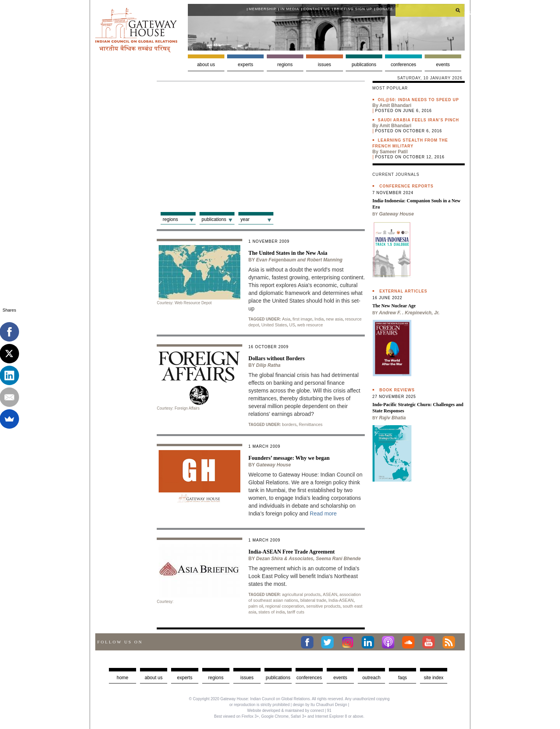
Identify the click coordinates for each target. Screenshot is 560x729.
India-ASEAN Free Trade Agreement (292, 552)
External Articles (403, 291)
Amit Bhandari (395, 105)
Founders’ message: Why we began (289, 458)
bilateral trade (313, 600)
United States (274, 325)
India (319, 319)
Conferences (403, 65)
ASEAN (330, 594)
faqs (403, 678)
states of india (272, 612)
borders (289, 424)
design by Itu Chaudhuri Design (320, 705)
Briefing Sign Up (353, 9)
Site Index (434, 678)
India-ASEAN (341, 600)
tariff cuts (296, 612)
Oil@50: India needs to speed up (419, 100)
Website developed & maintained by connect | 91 (289, 711)
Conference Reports (407, 186)
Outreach (372, 678)
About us (206, 65)
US (292, 325)
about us (154, 678)
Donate (385, 9)
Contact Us (317, 9)
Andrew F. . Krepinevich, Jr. (409, 313)
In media (290, 9)
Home (122, 678)
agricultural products (301, 594)
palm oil (256, 606)
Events (443, 65)
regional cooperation (285, 606)
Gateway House (274, 465)
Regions (285, 65)
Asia (286, 319)
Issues (324, 65)
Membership (263, 9)
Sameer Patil (394, 152)
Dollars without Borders (277, 358)
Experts (246, 65)
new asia (334, 319)
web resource (310, 325)
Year (245, 219)
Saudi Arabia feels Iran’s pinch (419, 120)
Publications (364, 65)
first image (302, 319)
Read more (323, 513)
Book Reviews (397, 390)
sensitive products (324, 606)
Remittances (311, 424)
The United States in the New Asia (288, 253)
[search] (430, 10)
